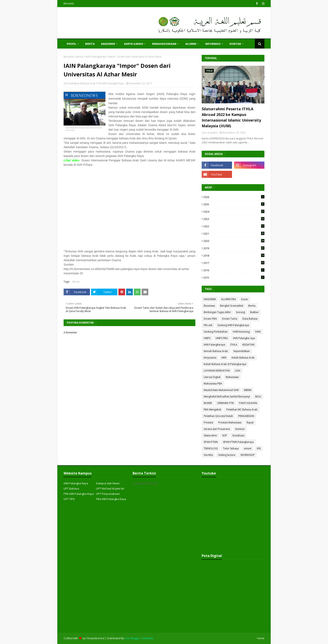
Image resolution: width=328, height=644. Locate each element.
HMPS (207, 338)
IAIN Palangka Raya (76, 483)
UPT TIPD (69, 499)
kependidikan (242, 351)
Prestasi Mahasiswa (230, 422)
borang (241, 312)
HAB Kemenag (241, 332)
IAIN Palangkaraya (214, 345)
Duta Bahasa (250, 319)
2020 (234, 241)
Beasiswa (209, 306)
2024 (234, 212)
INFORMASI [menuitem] (213, 44)
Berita (79, 57)
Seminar (240, 429)
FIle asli (208, 325)
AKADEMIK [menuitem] (108, 44)
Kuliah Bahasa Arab (243, 358)
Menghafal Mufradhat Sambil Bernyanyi (227, 397)
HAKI (258, 332)
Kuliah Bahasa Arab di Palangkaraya (225, 364)
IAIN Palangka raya (244, 338)
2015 (234, 278)
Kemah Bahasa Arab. (216, 351)
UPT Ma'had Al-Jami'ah (110, 488)
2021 (234, 234)
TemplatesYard (95, 638)
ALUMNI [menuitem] (191, 44)
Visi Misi (208, 455)
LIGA (238, 371)
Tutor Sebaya (231, 448)
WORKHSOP (248, 455)
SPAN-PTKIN (211, 442)
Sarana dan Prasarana (217, 429)
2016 (234, 270)
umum (248, 448)
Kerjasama (210, 358)
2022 (234, 226)
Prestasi (208, 422)
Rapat (250, 422)
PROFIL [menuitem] (71, 44)
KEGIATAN (248, 345)
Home (261, 638)
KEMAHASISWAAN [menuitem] (164, 44)
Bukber (254, 312)
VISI (259, 448)
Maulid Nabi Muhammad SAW (221, 390)
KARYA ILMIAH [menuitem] (134, 44)
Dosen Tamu (230, 319)
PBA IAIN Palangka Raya (111, 499)
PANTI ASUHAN (248, 403)
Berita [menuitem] (90, 44)
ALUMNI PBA (229, 299)
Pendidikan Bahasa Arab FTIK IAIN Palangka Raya (95, 83)
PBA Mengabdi (212, 409)
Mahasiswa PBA (213, 384)
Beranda (69, 3)
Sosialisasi (238, 435)
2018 (234, 256)
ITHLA (234, 345)
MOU (258, 397)
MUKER (208, 403)
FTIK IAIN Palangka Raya (79, 494)
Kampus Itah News (108, 483)
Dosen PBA (210, 319)
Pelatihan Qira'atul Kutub (218, 416)
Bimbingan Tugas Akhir (217, 312)
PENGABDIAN (246, 416)
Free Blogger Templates (139, 638)
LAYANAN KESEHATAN (217, 371)
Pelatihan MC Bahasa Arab (242, 409)
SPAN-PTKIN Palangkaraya (238, 442)
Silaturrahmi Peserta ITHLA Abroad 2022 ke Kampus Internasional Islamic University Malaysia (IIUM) (231, 117)
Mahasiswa (232, 377)
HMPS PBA (222, 338)
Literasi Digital (212, 377)
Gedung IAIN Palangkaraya (233, 325)
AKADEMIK (210, 299)
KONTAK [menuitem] (235, 44)
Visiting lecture (227, 455)
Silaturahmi (210, 435)
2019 (234, 248)
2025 (234, 204)
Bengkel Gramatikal (232, 306)
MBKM (248, 390)
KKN (224, 358)
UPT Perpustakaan (108, 494)
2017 (234, 263)
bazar (245, 299)
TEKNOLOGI (211, 448)
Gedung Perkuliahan (216, 332)
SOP (225, 435)
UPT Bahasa (71, 488)
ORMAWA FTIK (225, 403)
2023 (234, 219)
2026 (234, 197)
